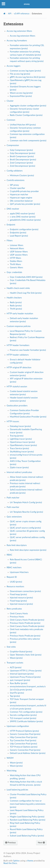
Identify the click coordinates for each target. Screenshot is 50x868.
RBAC (9, 555)
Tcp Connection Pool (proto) (23, 741)
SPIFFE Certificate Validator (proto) (26, 721)
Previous (10, 843)
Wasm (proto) (16, 658)
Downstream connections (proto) (25, 591)
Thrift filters (15, 264)
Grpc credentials (14, 272)
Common (11, 120)
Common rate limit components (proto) (28, 141)
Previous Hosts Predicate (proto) (25, 623)
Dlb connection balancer (21, 201)
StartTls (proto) (17, 693)
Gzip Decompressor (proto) (22, 153)
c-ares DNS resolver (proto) (23, 217)
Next (41, 843)
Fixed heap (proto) (18, 594)
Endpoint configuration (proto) (24, 229)
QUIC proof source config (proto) (25, 528)
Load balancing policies (17, 790)
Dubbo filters (16, 261)
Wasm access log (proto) (21, 93)
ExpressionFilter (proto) (21, 96)
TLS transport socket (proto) (23, 718)
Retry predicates (14, 609)
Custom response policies (19, 326)
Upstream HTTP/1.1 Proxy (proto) (26, 671)
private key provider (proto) (25, 204)
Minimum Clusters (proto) (22, 176)
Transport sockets (15, 663)
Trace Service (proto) (19, 448)
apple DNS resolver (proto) (22, 214)
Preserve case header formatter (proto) (28, 350)
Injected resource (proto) (21, 598)
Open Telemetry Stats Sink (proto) (26, 655)
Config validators (15, 171)
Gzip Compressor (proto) (21, 150)
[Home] (4, 14)
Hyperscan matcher (19, 195)
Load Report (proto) (19, 236)
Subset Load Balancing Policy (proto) (27, 836)
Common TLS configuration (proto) (26, 712)
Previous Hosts (17, 617)
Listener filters (17, 245)
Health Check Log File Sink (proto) (26, 293)
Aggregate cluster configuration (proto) (28, 106)
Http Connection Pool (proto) (24, 737)
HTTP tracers (13, 422)
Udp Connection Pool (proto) (23, 744)
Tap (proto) (15, 696)
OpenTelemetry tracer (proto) (23, 445)
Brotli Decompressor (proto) (23, 160)
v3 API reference (22, 14)
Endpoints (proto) (18, 233)
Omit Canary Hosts (19, 614)
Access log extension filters (19, 31)
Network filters (17, 249)
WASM (10, 758)
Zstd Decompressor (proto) (22, 166)
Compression (13, 145)
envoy (27, 4)
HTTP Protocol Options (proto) (24, 731)
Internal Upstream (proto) (22, 674)
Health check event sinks (18, 288)
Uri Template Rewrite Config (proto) (26, 512)
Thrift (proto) (16, 309)
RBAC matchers (14, 568)
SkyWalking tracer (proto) (22, 452)
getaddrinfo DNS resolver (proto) (25, 220)
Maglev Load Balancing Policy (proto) (27, 817)
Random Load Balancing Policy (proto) (28, 820)
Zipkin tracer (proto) (19, 468)
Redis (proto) (16, 302)
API (10, 14)
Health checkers (14, 298)
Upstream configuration (18, 726)
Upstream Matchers (19, 572)
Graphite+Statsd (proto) (21, 652)
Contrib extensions (16, 180)
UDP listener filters (19, 252)
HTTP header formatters (18, 345)
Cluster (10, 101)
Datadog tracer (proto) (20, 426)
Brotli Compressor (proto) (22, 156)
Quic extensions (14, 517)
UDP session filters (19, 255)
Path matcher (13, 498)
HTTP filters (15, 258)
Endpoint (11, 225)
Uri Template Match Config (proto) (26, 502)
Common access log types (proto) (25, 71)
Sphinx (16, 861)
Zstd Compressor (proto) (21, 163)
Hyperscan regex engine (21, 198)
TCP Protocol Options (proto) (24, 747)
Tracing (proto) (17, 436)
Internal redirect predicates (19, 472)
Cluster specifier (17, 188)
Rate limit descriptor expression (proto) (28, 550)
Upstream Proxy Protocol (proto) (25, 677)
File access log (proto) (20, 74)
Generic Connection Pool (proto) (25, 734)
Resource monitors (15, 587)
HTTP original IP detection (19, 368)
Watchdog (12, 771)
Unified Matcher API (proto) (23, 125)
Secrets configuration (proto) (23, 715)
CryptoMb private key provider (24, 191)
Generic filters (16, 268)
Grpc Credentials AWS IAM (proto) (26, 277)
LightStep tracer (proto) (21, 439)
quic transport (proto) (20, 680)
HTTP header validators (18, 355)
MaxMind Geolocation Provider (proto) (28, 417)
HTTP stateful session (17, 387)
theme (30, 861)
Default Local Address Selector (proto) (28, 753)
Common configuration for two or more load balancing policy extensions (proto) (28, 804)
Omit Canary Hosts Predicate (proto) (27, 620)
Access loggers (14, 66)
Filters (10, 241)
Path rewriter (13, 507)
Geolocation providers (17, 406)
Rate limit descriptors (17, 545)
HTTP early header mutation (20, 314)
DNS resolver (13, 209)
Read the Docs (10, 863)
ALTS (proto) (16, 667)
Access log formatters (17, 41)
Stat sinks (11, 647)
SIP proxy (14, 185)
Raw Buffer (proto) (19, 683)
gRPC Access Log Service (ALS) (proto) (28, 77)
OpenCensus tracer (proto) (22, 442)
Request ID (12, 577)
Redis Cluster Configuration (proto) (26, 115)
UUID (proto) (16, 582)
